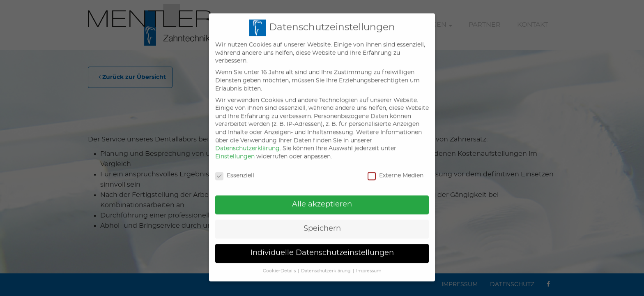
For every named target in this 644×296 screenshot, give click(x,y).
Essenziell (235, 169)
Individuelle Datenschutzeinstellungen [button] (322, 246)
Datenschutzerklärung (247, 141)
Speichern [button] (322, 222)
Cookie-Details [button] (279, 264)
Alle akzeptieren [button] (322, 198)
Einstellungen (235, 150)
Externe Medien (396, 169)
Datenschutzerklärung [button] (326, 264)
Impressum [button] (369, 264)
